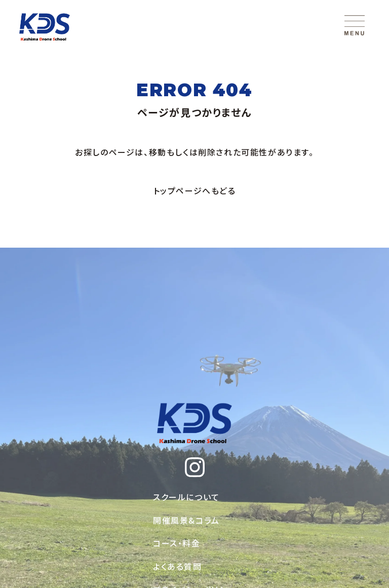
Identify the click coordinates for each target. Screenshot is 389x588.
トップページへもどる (195, 190)
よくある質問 (178, 566)
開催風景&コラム (186, 520)
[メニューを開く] (355, 25)
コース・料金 (177, 543)
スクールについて (186, 497)
